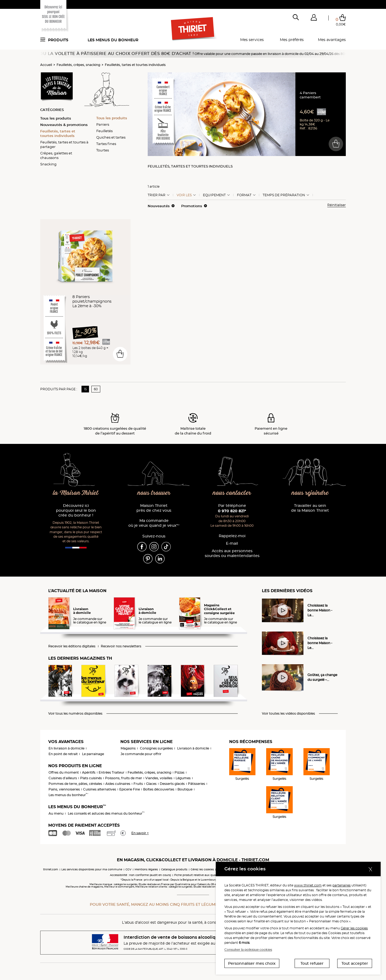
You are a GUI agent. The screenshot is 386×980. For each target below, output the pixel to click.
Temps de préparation (284, 195)
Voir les (184, 195)
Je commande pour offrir (141, 754)
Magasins (128, 748)
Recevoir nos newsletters (121, 646)
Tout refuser (312, 963)
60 (96, 389)
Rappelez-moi (232, 536)
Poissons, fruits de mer (124, 778)
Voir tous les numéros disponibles (75, 714)
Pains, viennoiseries (64, 789)
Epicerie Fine (130, 789)
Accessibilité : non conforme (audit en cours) (140, 875)
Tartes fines (106, 144)
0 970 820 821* (232, 511)
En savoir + (140, 833)
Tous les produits (56, 118)
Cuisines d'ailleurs (63, 778)
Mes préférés (292, 40)
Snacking (48, 164)
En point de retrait (63, 754)
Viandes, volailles (159, 778)
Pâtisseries (196, 784)
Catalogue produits (174, 869)
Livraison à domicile (193, 748)
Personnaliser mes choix (252, 963)
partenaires (342, 885)
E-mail (232, 543)
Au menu (56, 813)
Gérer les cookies (354, 928)
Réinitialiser (337, 205)
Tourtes (103, 150)
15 (85, 389)
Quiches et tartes (111, 137)
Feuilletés (104, 131)
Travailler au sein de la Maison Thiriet (310, 508)
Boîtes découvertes (159, 789)
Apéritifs (89, 772)
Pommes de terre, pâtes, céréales (75, 784)
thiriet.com (51, 869)
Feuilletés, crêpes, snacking (78, 65)
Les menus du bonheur (113, 40)
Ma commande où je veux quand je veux (154, 523)
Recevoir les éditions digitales (72, 646)
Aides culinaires (118, 784)
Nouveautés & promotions (64, 125)
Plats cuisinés (91, 778)
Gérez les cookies (202, 869)
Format (244, 195)
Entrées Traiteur (112, 772)
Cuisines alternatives (100, 789)
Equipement (214, 195)
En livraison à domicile (66, 748)
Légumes (183, 778)
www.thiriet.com (308, 885)
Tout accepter (355, 963)
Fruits (138, 784)
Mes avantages (332, 40)
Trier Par (157, 195)
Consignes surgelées (156, 748)
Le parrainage (93, 754)
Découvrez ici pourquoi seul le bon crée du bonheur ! (76, 511)
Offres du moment (64, 772)
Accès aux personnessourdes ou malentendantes (232, 553)
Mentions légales (146, 869)
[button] (314, 18)
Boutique (185, 789)
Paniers (103, 124)
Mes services (252, 40)
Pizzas (179, 772)
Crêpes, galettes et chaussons (56, 155)
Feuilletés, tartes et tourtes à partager (64, 144)
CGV (128, 869)
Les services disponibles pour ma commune (92, 869)
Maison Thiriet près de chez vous (154, 508)
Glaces (151, 784)
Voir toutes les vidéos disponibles (288, 714)
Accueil (46, 65)
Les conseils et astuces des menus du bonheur (106, 813)
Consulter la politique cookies (248, 950)
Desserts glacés (172, 784)
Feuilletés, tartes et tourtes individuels (135, 65)
